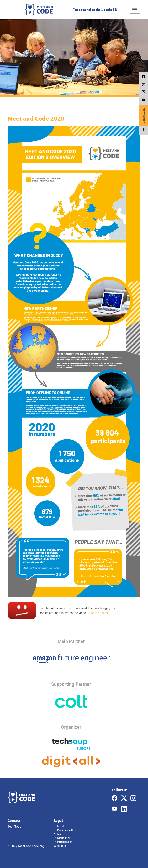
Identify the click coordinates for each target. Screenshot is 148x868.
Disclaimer (62, 838)
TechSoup (28, 833)
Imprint (60, 826)
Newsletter (144, 115)
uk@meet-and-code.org (28, 846)
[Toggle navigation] (135, 10)
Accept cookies (98, 613)
